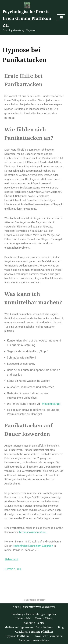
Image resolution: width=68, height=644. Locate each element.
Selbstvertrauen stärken (34, 640)
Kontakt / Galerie (34, 623)
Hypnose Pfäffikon (17, 636)
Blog (61, 627)
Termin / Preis (44, 619)
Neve (16, 607)
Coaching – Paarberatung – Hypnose (34, 614)
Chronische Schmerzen (48, 636)
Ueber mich (23, 619)
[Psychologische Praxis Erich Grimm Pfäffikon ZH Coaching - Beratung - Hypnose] (27, 17)
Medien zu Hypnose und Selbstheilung (29, 627)
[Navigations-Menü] (61, 17)
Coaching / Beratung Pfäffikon (34, 632)
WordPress (49, 607)
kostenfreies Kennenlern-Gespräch (33, 546)
